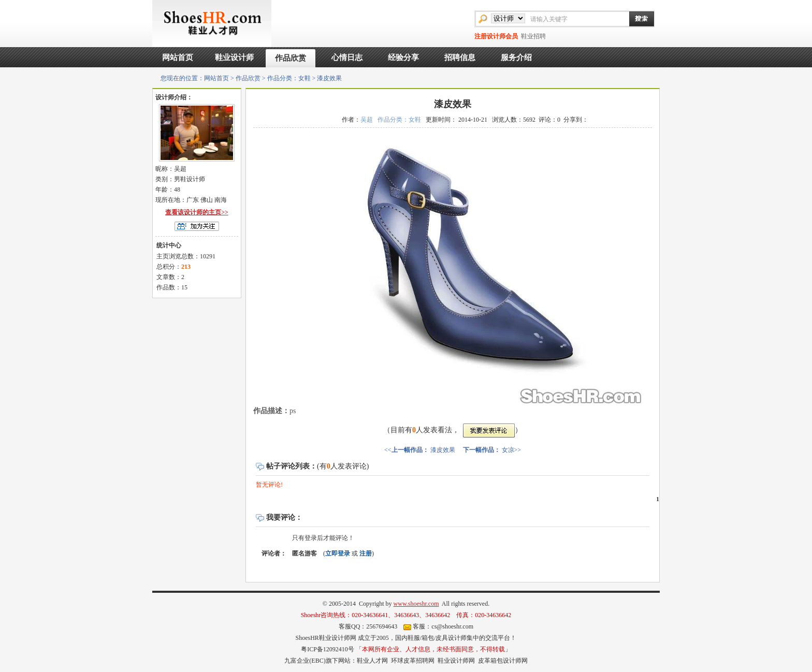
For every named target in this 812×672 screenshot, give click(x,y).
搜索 (636, 19)
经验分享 (403, 57)
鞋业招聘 (533, 36)
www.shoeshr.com (416, 604)
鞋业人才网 (372, 661)
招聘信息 (460, 57)
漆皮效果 (443, 450)
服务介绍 (516, 57)
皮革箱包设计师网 (503, 661)
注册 (366, 553)
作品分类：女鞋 (289, 78)
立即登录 (338, 553)
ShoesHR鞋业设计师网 (325, 638)
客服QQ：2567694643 (368, 626)
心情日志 (347, 57)
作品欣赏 (291, 58)
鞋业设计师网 (456, 661)
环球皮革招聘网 (413, 661)
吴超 (367, 120)
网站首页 (178, 57)
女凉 (508, 450)
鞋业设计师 (234, 57)
